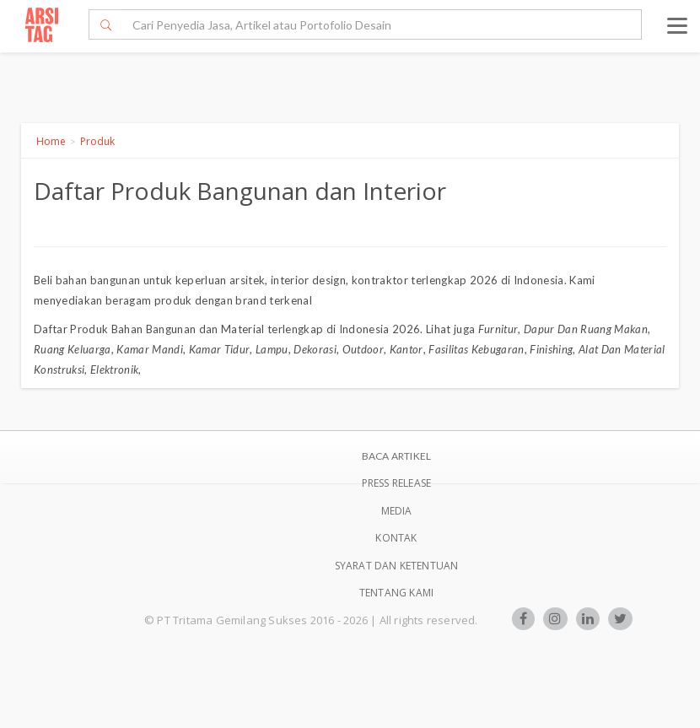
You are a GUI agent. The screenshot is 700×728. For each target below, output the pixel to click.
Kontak (396, 538)
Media (397, 511)
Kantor (407, 349)
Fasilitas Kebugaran (476, 349)
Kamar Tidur (220, 349)
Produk (97, 141)
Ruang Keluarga (73, 349)
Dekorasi (315, 349)
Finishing (551, 349)
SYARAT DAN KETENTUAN (397, 566)
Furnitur (498, 329)
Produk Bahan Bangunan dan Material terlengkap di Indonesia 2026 (245, 329)
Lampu (272, 349)
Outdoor (363, 349)
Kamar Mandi (150, 349)
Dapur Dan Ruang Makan (586, 329)
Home (51, 141)
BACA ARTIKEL (396, 456)
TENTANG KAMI (396, 593)
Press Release (397, 483)
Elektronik (114, 369)
